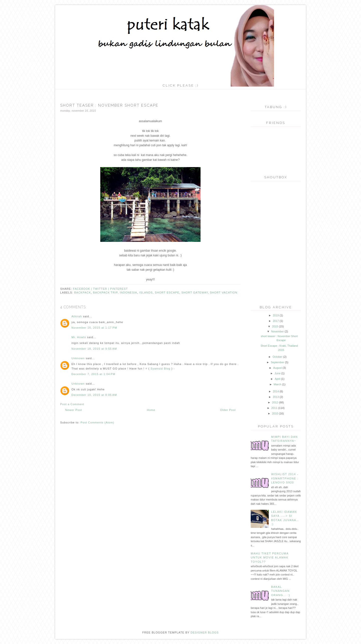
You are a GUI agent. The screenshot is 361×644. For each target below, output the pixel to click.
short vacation (224, 293)
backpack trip (105, 293)
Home (151, 410)
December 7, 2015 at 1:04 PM (93, 374)
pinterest (119, 289)
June (278, 373)
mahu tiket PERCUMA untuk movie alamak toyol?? (270, 558)
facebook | (83, 289)
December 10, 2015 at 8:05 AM (94, 395)
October (277, 357)
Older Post (228, 410)
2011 (274, 408)
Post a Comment (72, 404)
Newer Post (74, 410)
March (278, 384)
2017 (276, 321)
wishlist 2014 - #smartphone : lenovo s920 (285, 478)
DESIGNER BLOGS (205, 632)
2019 (276, 315)
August (278, 368)
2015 (275, 326)
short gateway (195, 293)
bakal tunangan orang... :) (281, 591)
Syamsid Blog (160, 369)
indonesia (129, 293)
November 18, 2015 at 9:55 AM (94, 349)
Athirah (77, 316)
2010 (275, 413)
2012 (275, 402)
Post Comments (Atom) (97, 422)
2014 (276, 391)
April (278, 379)
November (277, 331)
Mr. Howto (79, 337)
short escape (167, 293)
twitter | (102, 289)
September (278, 362)
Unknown (78, 358)
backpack (83, 293)
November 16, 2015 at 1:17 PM (94, 328)
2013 (276, 397)
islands (146, 293)
